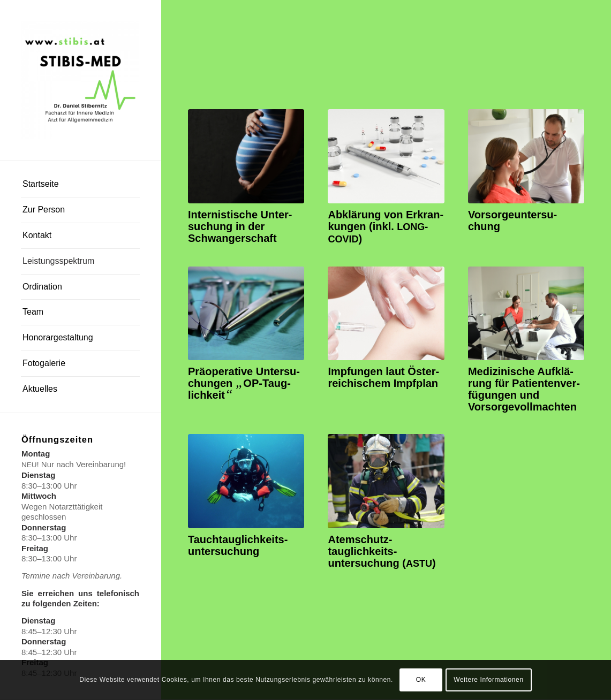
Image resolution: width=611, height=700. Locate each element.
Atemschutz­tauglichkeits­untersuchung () (382, 551)
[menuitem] (80, 185)
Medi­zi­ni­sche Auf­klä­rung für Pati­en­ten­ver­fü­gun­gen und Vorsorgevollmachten (524, 389)
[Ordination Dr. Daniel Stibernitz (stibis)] (386, 156)
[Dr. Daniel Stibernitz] (80, 80)
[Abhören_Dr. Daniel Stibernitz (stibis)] (526, 156)
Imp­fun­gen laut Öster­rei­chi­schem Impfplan (383, 377)
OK (421, 680)
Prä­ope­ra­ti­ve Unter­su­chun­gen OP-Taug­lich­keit (244, 383)
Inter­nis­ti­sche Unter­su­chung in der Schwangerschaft (240, 226)
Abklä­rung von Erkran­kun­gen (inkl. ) (386, 227)
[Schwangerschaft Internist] (246, 156)
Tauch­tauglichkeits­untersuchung (238, 545)
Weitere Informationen (488, 680)
